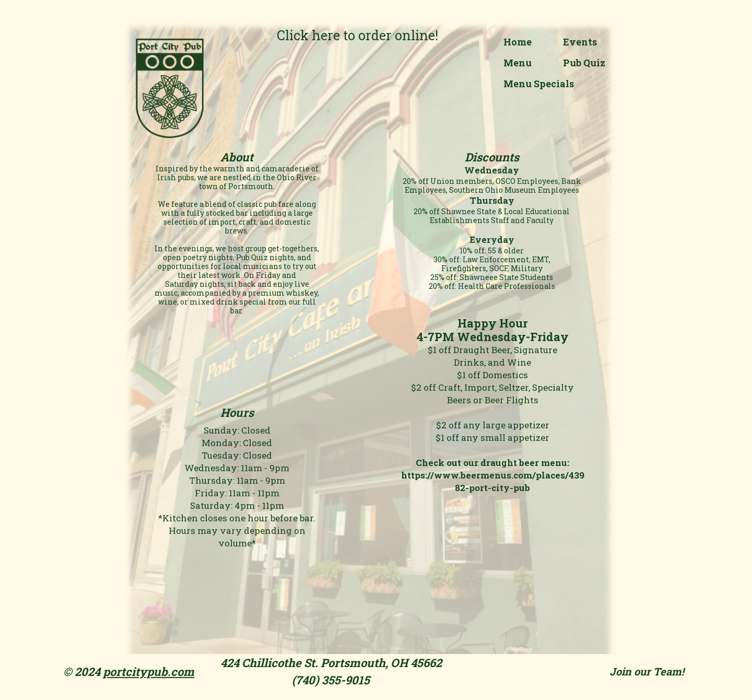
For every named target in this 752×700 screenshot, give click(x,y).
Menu (518, 63)
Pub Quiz (584, 63)
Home (518, 42)
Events (580, 42)
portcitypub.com (149, 672)
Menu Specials (539, 84)
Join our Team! (647, 671)
